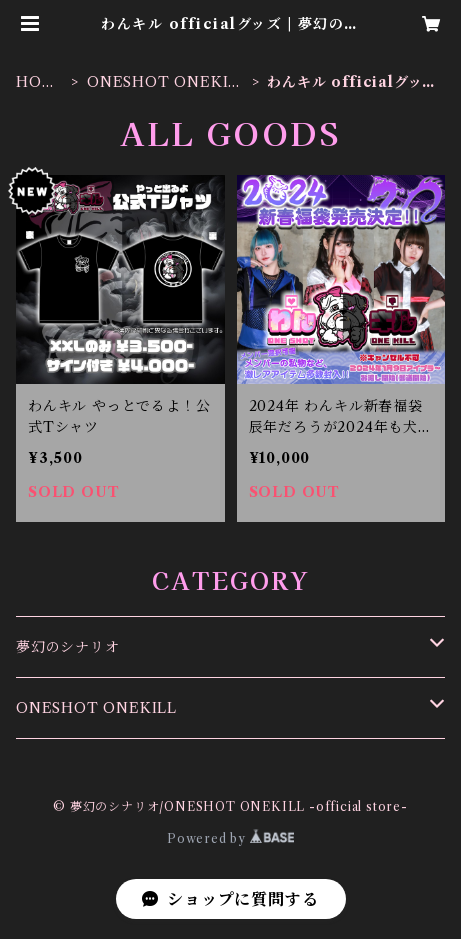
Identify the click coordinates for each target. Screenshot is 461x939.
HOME (36, 82)
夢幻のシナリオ (68, 647)
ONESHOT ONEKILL (162, 82)
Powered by (230, 838)
